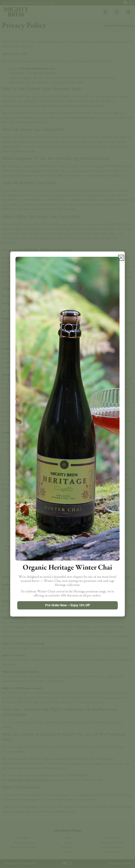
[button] (121, 258)
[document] (67, 434)
